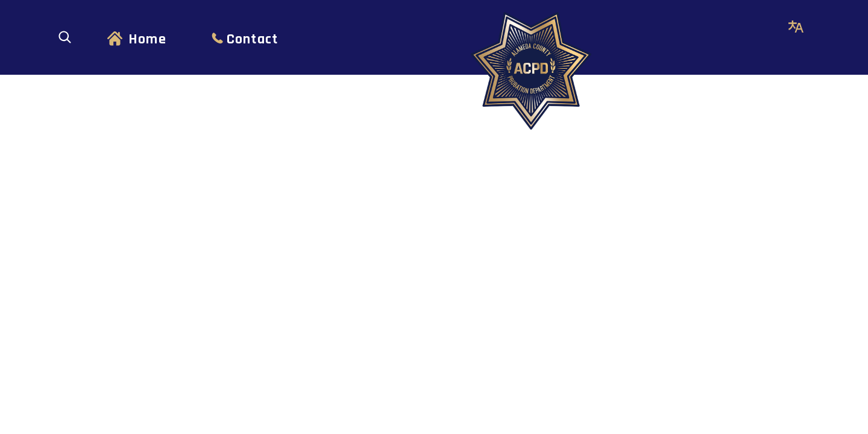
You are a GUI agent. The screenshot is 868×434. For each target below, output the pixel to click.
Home (147, 39)
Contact (252, 39)
